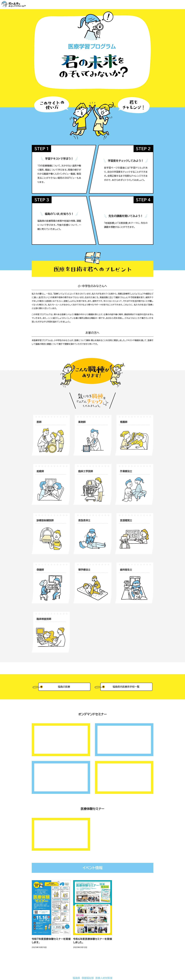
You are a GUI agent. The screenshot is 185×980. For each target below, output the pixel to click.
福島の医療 (64, 687)
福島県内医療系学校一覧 (126, 687)
